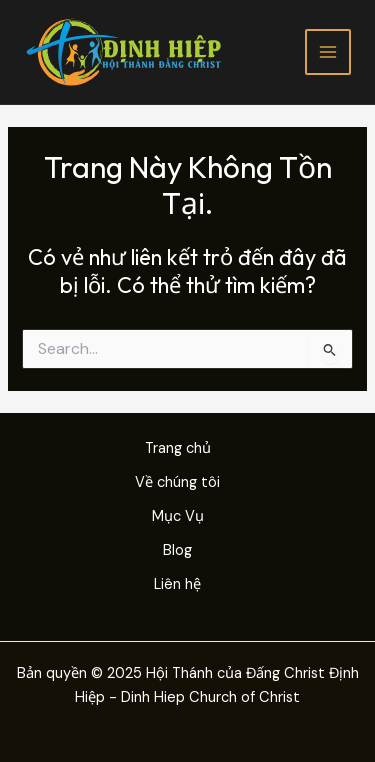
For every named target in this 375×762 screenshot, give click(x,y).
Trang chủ (178, 448)
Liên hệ (177, 584)
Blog (177, 550)
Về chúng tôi (177, 482)
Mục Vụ (178, 516)
